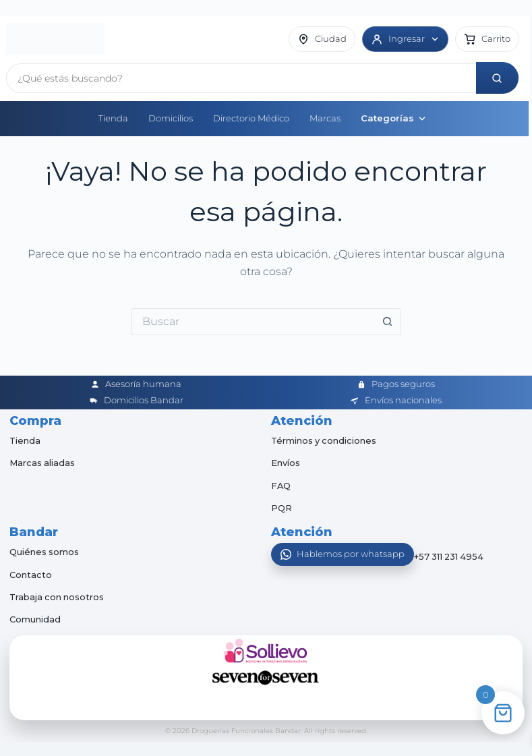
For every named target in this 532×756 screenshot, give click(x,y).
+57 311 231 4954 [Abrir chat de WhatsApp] (450, 555)
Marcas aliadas (42, 461)
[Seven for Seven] (266, 676)
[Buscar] (499, 76)
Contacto (31, 573)
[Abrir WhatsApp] (343, 552)
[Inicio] (55, 38)
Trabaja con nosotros (58, 595)
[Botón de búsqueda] (388, 320)
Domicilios (171, 116)
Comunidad (35, 617)
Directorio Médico (251, 116)
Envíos (286, 461)
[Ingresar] (405, 38)
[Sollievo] (266, 649)
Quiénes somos (45, 550)
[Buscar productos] (243, 76)
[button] (487, 38)
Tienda (113, 116)
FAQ (281, 483)
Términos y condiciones (325, 438)
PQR (282, 506)
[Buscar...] (253, 320)
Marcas (325, 116)
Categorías (394, 116)
